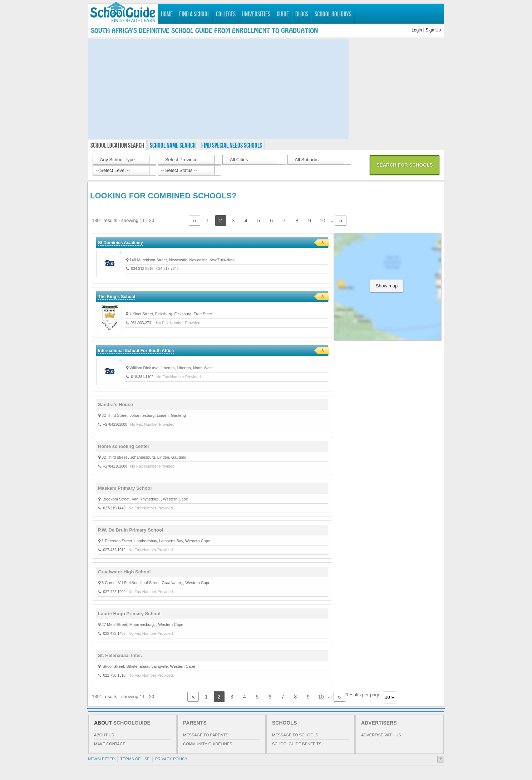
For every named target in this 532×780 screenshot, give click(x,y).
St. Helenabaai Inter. (120, 655)
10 (322, 221)
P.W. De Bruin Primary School (131, 530)
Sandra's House (115, 404)
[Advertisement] (218, 89)
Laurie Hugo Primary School (129, 614)
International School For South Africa (136, 351)
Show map (387, 286)
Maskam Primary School (125, 488)
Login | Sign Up (426, 30)
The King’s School (117, 297)
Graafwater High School (124, 572)
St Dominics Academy (120, 243)
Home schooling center (124, 446)
